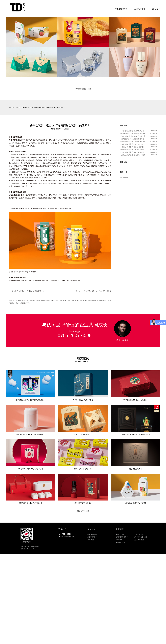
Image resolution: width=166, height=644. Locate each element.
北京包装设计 (139, 534)
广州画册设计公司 (141, 537)
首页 (17, 108)
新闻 (21, 108)
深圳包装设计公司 (122, 537)
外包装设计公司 (29, 108)
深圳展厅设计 (120, 542)
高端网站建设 (139, 540)
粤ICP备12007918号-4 (27, 549)
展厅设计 (119, 540)
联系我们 (156, 9)
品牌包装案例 (121, 9)
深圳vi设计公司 (121, 534)
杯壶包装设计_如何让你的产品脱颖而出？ (30, 291)
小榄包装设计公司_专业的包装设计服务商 (97, 291)
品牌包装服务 (140, 9)
